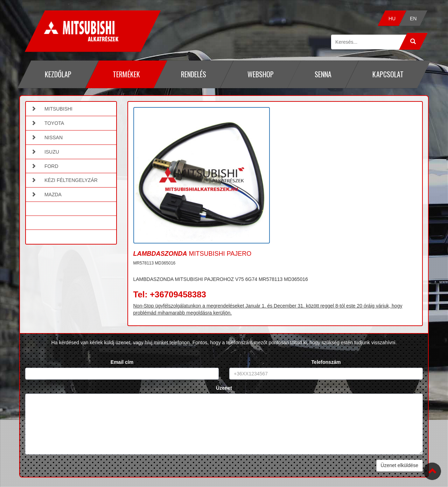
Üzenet (224, 388)
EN (413, 19)
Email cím (122, 362)
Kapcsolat (388, 74)
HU (392, 19)
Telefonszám (326, 362)
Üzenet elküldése (400, 465)
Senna (323, 74)
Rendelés (194, 74)
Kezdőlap (58, 74)
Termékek (126, 74)
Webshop (260, 74)
